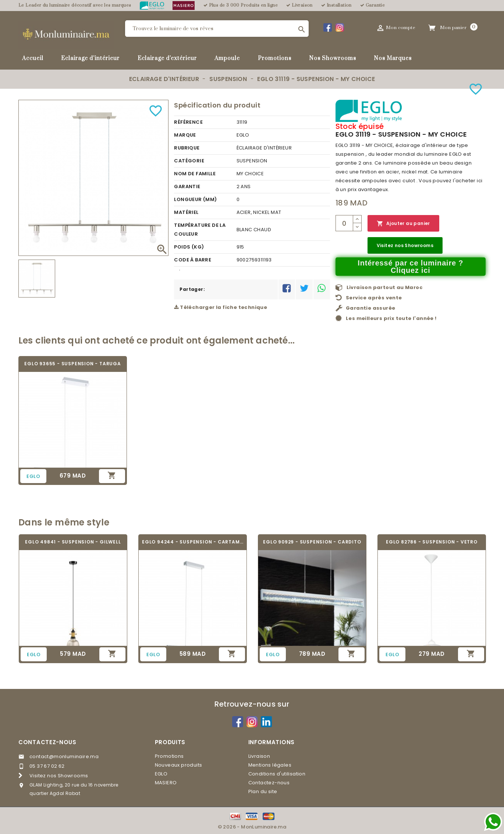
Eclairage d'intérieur (90, 58)
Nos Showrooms (333, 58)
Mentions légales (270, 765)
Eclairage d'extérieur (167, 58)
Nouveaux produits (179, 765)
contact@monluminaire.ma (64, 756)
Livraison (259, 756)
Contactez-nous (47, 742)
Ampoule (227, 58)
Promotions (275, 58)
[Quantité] (344, 223)
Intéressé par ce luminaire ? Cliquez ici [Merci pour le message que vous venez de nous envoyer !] (410, 267)
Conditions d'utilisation (277, 774)
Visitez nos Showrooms (405, 245)
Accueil (33, 58)
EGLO (161, 774)
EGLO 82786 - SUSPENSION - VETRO (432, 542)
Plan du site (263, 791)
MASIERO (166, 783)
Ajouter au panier (403, 224)
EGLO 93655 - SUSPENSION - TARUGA (73, 364)
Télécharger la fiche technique (221, 307)
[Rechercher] (217, 29)
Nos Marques (393, 58)
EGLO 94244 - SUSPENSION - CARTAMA (193, 542)
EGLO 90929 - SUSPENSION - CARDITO (312, 542)
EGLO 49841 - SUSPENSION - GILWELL (73, 542)
